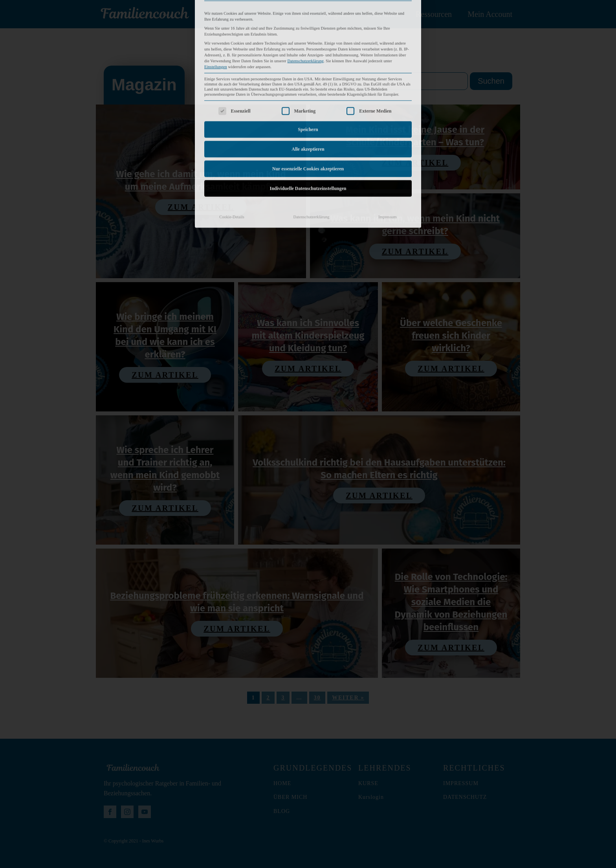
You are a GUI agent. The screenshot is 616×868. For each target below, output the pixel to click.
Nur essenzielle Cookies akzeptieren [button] (308, 107)
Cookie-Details (232, 155)
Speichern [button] (308, 68)
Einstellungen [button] (216, 6)
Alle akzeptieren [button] (308, 88)
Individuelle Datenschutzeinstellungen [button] (308, 127)
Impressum (388, 155)
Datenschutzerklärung (311, 155)
